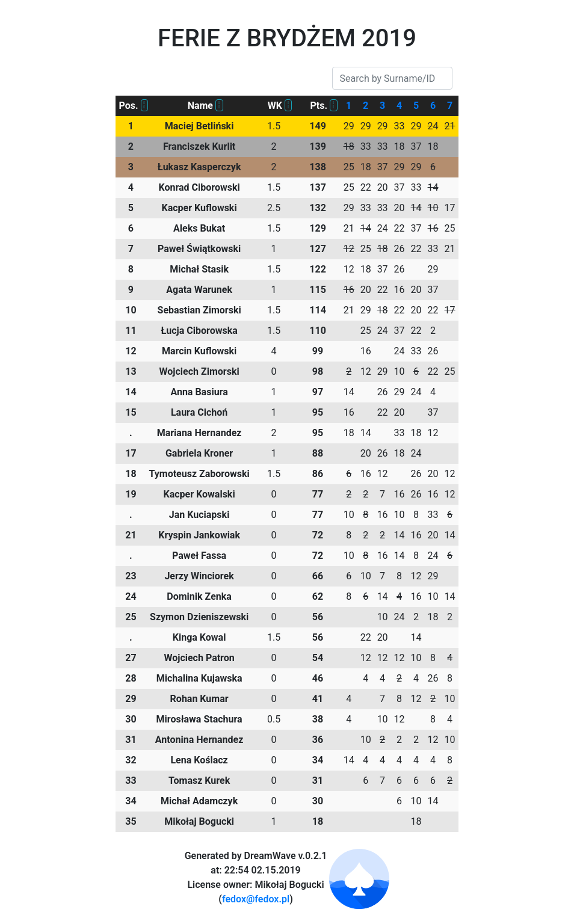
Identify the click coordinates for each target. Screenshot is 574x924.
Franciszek (199, 146)
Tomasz (199, 781)
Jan (199, 515)
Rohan (199, 699)
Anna (199, 392)
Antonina (199, 740)
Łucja (199, 331)
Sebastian (199, 310)
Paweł (199, 249)
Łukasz (199, 167)
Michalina (199, 678)
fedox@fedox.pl (256, 899)
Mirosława (199, 719)
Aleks (199, 228)
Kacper (199, 208)
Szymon (199, 617)
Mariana (199, 433)
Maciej (199, 126)
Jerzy (199, 576)
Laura (199, 412)
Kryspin (199, 535)
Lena (199, 760)
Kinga (199, 637)
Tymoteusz (199, 474)
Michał (199, 269)
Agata (199, 290)
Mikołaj (199, 821)
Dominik (199, 596)
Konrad (199, 187)
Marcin (199, 351)
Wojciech (199, 371)
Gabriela (199, 453)
